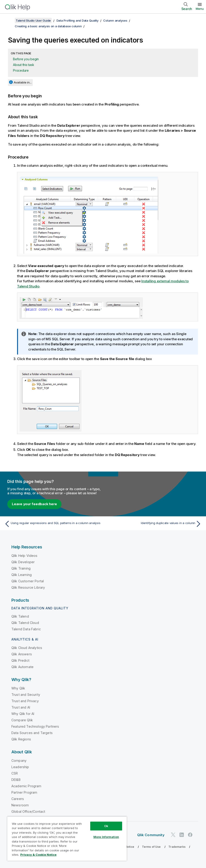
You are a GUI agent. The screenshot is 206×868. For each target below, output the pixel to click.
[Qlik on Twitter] (173, 835)
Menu (200, 9)
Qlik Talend (20, 616)
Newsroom (20, 805)
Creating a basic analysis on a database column (48, 26)
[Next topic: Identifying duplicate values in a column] (154, 524)
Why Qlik (18, 688)
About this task (23, 65)
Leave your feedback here (34, 504)
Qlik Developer (23, 562)
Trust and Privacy (25, 701)
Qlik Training (21, 568)
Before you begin (26, 59)
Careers (18, 799)
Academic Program (26, 786)
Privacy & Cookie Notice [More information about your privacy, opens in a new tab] (38, 855)
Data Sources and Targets (32, 733)
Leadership (20, 767)
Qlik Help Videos (24, 556)
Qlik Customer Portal (28, 581)
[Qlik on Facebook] (190, 835)
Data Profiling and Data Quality (78, 20)
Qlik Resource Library (28, 587)
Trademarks (177, 847)
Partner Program (24, 792)
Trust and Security (26, 695)
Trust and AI (21, 707)
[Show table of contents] (9, 20)
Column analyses (115, 20)
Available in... (23, 82)
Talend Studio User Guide (33, 20)
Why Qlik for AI (23, 714)
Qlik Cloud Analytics (27, 648)
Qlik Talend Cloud (25, 623)
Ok (106, 826)
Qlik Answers (22, 654)
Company (19, 761)
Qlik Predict (20, 660)
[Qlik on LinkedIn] (182, 835)
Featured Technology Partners (35, 726)
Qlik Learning (22, 575)
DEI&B (16, 780)
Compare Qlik (22, 720)
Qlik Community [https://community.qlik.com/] (151, 835)
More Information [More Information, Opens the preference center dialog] (106, 837)
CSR (15, 773)
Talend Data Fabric (26, 629)
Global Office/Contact (28, 811)
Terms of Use (151, 847)
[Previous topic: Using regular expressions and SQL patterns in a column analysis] (52, 524)
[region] (67, 839)
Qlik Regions (21, 739)
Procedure (21, 70)
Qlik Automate (22, 667)
